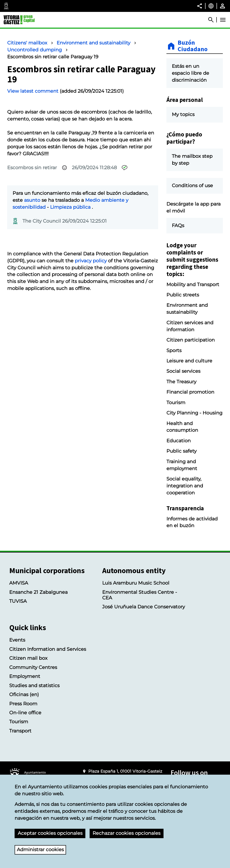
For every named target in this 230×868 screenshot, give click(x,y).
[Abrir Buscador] (213, 20)
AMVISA (19, 583)
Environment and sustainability (93, 43)
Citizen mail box (28, 658)
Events (17, 640)
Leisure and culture (189, 361)
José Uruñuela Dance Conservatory (144, 607)
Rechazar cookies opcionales (126, 833)
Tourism (176, 402)
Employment (25, 676)
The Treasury (181, 382)
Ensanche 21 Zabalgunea (38, 592)
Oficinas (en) (24, 694)
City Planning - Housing (194, 413)
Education (179, 441)
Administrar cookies (40, 849)
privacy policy (91, 261)
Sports (174, 350)
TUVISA (18, 601)
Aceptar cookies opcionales (50, 833)
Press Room (23, 704)
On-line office (25, 713)
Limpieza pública (71, 207)
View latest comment (33, 91)
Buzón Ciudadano (193, 46)
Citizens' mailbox (27, 43)
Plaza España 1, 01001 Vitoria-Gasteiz (125, 771)
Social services (183, 371)
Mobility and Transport (193, 284)
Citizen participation (191, 340)
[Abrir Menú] (223, 20)
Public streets (183, 295)
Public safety (181, 451)
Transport (20, 731)
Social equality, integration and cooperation (185, 486)
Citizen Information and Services (48, 649)
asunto (32, 200)
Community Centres (33, 667)
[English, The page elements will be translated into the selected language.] (211, 6)
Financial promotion (190, 392)
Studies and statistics (34, 685)
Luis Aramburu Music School (136, 583)
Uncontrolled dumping (34, 50)
